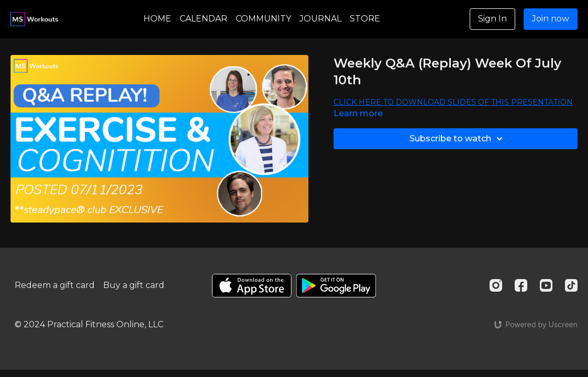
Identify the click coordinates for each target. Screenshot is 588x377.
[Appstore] (252, 286)
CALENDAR (203, 19)
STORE (365, 19)
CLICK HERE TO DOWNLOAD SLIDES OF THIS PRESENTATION (453, 102)
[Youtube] (546, 285)
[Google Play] (336, 286)
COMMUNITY (263, 19)
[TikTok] (571, 285)
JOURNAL (320, 19)
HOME (157, 19)
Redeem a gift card (55, 285)
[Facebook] (521, 285)
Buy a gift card (134, 285)
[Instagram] (496, 285)
